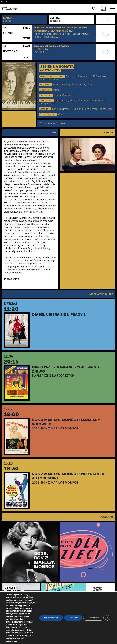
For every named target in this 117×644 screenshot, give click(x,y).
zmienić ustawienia (15, 622)
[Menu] (112, 8)
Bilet (27, 39)
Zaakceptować (51, 618)
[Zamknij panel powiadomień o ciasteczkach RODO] (108, 618)
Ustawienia (93, 618)
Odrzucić (73, 618)
